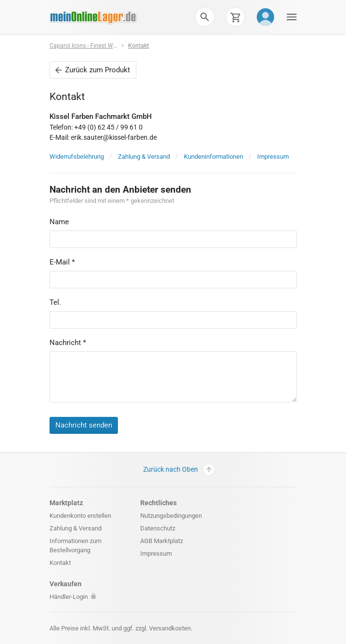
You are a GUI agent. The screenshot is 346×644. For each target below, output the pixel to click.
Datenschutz (158, 528)
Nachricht (68, 343)
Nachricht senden (84, 425)
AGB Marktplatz (162, 541)
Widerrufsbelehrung (77, 157)
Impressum (273, 157)
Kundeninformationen (214, 157)
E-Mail (62, 262)
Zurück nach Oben (179, 470)
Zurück (93, 70)
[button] (205, 17)
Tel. (55, 302)
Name (59, 222)
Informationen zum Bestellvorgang (75, 545)
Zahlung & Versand (144, 157)
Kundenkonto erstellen (80, 516)
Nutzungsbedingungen (171, 516)
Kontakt (139, 46)
